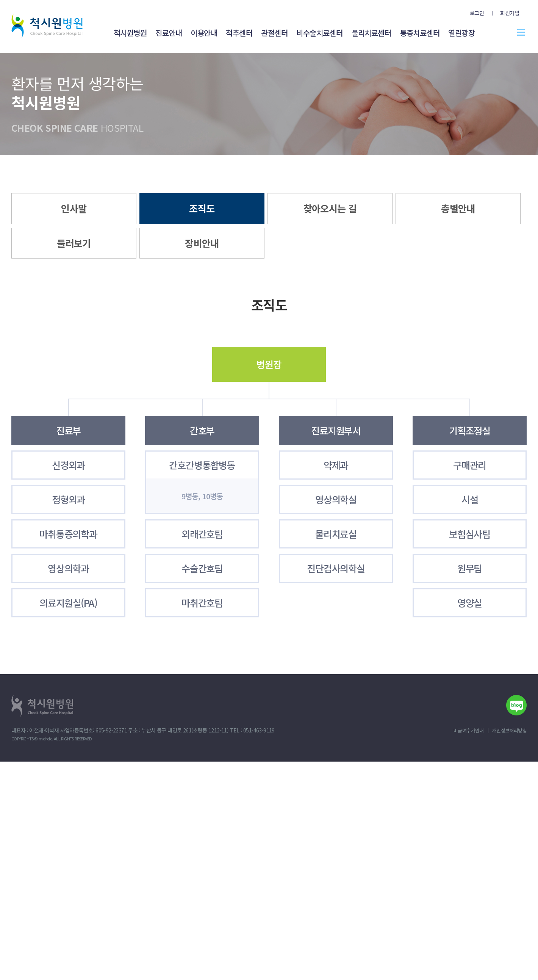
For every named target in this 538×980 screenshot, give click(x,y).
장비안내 (202, 243)
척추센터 (239, 33)
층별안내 (458, 208)
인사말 (74, 208)
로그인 (477, 13)
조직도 (202, 208)
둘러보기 (74, 243)
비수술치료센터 (319, 33)
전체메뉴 (521, 32)
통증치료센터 (420, 33)
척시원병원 (130, 33)
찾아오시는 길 (330, 208)
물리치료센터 (371, 33)
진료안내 (169, 33)
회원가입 (510, 13)
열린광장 (461, 33)
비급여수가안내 (469, 730)
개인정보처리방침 (509, 730)
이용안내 (204, 33)
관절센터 (274, 33)
